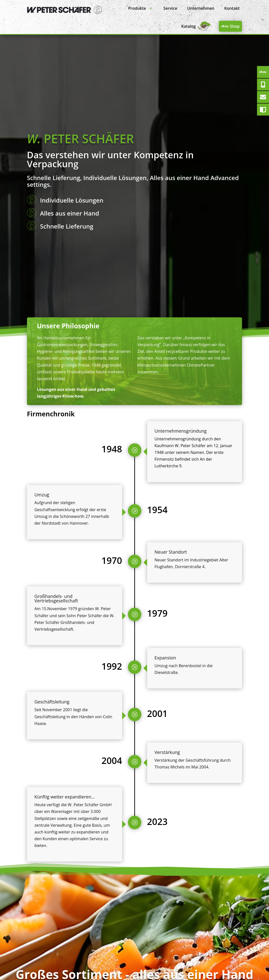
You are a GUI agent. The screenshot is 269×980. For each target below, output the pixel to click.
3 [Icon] (150, 8)
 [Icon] (225, 26)
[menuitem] (141, 8)
